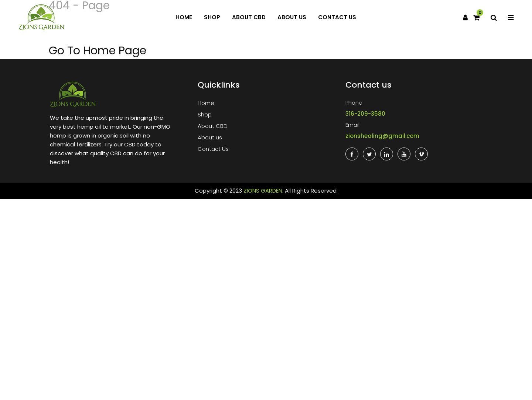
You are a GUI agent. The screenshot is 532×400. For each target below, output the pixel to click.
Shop (212, 17)
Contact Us (337, 17)
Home (184, 17)
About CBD (249, 17)
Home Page (115, 51)
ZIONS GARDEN (263, 191)
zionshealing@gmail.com (382, 136)
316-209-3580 (365, 114)
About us (292, 17)
